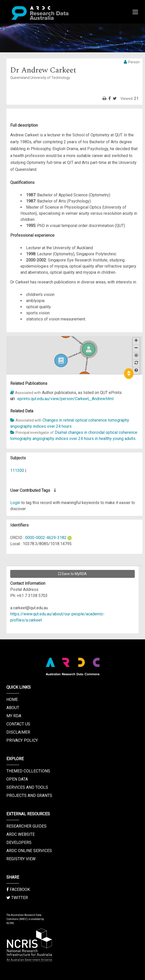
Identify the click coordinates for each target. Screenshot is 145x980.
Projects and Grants (29, 796)
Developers (19, 842)
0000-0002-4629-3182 (46, 538)
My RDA (14, 716)
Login (15, 503)
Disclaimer (18, 732)
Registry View (21, 859)
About (13, 708)
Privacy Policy (22, 740)
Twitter (17, 898)
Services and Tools (27, 787)
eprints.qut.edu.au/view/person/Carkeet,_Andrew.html (65, 399)
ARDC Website (21, 834)
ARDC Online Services (29, 851)
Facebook (18, 889)
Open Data (17, 779)
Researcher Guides (26, 826)
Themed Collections (28, 771)
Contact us (18, 724)
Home (12, 700)
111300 (17, 470)
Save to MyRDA (72, 574)
